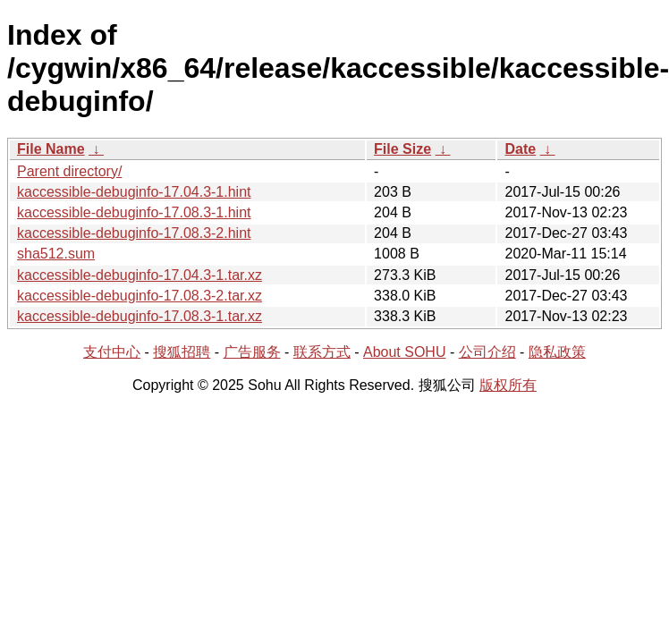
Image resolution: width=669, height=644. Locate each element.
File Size (402, 149)
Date (520, 149)
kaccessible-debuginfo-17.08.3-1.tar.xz (140, 316)
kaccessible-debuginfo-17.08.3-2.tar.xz (140, 296)
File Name (51, 149)
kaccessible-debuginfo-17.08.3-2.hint (134, 233)
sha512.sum (56, 254)
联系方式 (322, 352)
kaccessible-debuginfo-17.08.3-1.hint (134, 212)
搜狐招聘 (182, 352)
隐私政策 (557, 352)
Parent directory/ (69, 171)
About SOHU (404, 352)
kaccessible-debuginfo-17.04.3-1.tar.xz (140, 275)
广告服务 (252, 352)
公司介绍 (487, 352)
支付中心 (112, 352)
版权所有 (508, 385)
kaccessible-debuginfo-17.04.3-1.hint (134, 192)
